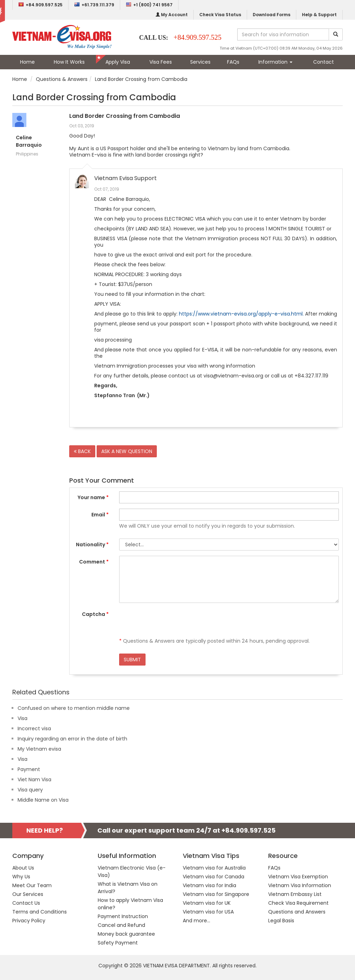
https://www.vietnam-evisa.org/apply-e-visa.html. (241, 314)
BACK (82, 451)
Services (200, 62)
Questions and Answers (297, 912)
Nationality (92, 545)
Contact (324, 62)
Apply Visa (118, 62)
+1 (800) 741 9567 (149, 5)
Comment (94, 562)
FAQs (233, 62)
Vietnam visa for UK (207, 903)
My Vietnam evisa (39, 749)
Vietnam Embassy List (295, 894)
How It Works (69, 62)
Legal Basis (281, 921)
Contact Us (26, 903)
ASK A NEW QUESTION (127, 451)
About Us (23, 868)
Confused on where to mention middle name (74, 708)
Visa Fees (161, 62)
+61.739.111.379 (94, 5)
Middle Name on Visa (43, 800)
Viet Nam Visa (34, 779)
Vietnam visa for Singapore (216, 894)
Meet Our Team (32, 885)
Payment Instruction (123, 916)
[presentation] (173, 622)
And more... (196, 921)
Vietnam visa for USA (208, 912)
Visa (22, 718)
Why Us (21, 877)
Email (100, 515)
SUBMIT (132, 660)
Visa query (30, 790)
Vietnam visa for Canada (214, 877)
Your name (93, 497)
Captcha (95, 614)
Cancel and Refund (121, 925)
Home (27, 62)
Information (275, 62)
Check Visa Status (220, 15)
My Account (172, 15)
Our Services (28, 894)
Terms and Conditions (40, 912)
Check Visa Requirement (298, 903)
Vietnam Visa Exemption (298, 877)
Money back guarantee (126, 934)
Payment (29, 769)
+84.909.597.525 (40, 5)
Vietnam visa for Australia (214, 868)
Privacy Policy (29, 921)
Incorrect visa (34, 728)
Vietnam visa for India (209, 885)
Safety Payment (118, 943)
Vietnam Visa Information (300, 885)
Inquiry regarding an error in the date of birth (72, 739)
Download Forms (272, 15)
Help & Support (319, 15)
